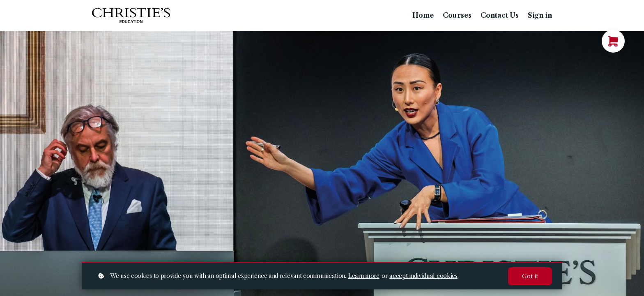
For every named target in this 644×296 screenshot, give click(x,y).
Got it (530, 276)
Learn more (364, 276)
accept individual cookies (423, 276)
